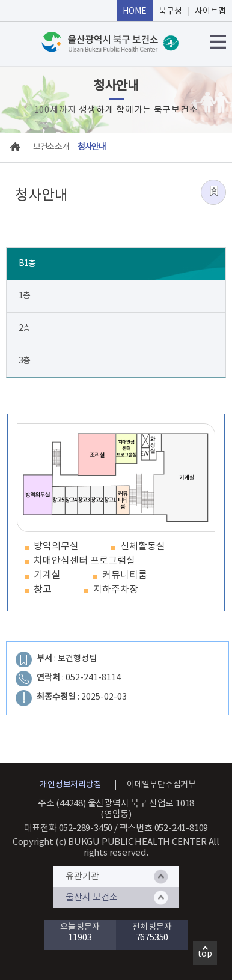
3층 (24, 361)
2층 (24, 328)
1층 (24, 296)
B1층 (27, 264)
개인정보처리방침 (70, 785)
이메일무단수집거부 (161, 785)
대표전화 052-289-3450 (69, 828)
